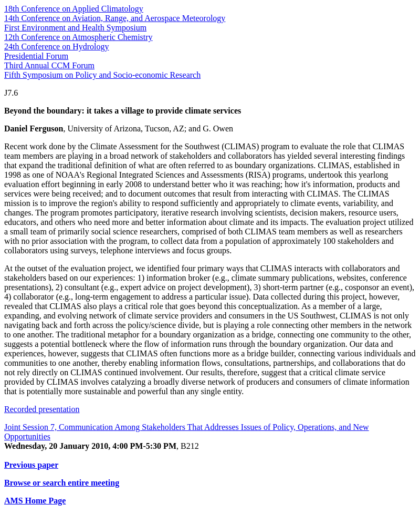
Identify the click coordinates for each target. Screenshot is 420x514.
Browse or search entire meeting (62, 483)
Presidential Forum (36, 56)
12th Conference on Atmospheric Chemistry (78, 37)
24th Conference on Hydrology (57, 47)
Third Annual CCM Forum (49, 65)
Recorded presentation (42, 409)
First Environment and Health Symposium (75, 28)
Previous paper (31, 465)
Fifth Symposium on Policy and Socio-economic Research (102, 75)
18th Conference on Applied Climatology (74, 9)
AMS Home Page (35, 501)
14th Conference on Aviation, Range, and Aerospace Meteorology (115, 18)
